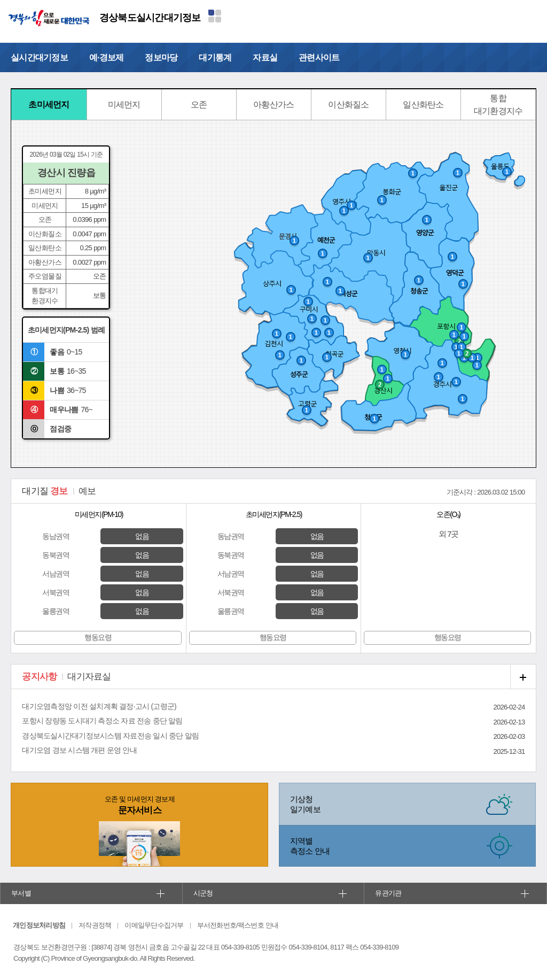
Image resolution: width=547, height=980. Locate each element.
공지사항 (39, 677)
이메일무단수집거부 (154, 925)
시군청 (203, 893)
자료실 (265, 57)
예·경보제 (107, 57)
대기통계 (215, 57)
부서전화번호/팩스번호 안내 (238, 925)
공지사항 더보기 (523, 677)
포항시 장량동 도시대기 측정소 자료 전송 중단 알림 (102, 721)
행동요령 (98, 637)
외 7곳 (448, 534)
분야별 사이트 (215, 16)
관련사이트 (319, 57)
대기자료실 (89, 677)
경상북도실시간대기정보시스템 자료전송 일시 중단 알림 (110, 736)
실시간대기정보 (39, 57)
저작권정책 (95, 925)
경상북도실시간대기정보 (150, 18)
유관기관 (388, 893)
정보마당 (161, 57)
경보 (45, 491)
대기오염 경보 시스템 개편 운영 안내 (79, 750)
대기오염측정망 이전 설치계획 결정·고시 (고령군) (99, 706)
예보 (87, 491)
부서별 (21, 893)
